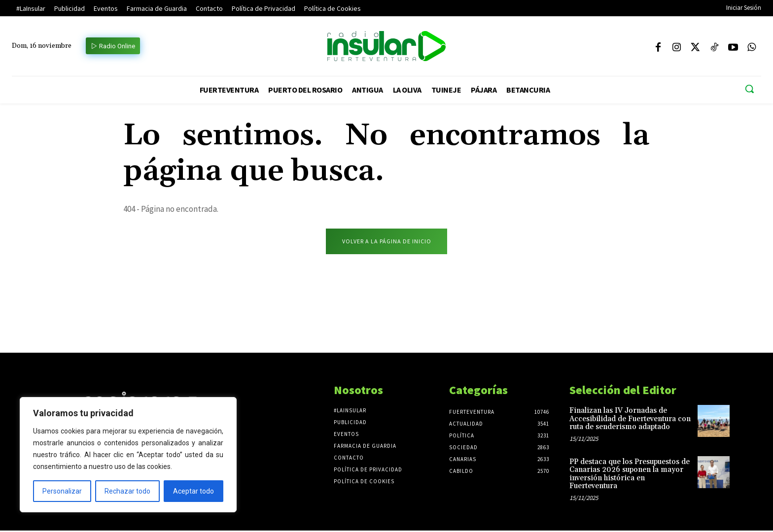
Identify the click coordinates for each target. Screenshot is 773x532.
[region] (128, 455)
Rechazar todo (127, 491)
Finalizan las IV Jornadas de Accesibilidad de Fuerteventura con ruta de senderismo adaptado (630, 420)
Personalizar (62, 491)
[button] (749, 89)
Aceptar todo (193, 491)
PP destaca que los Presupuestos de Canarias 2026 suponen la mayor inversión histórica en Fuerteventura (630, 475)
